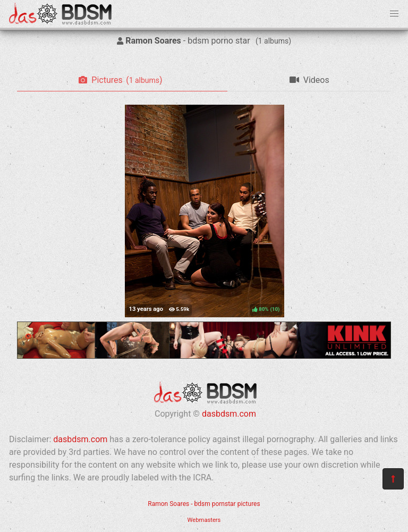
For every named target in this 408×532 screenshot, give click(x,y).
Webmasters (204, 520)
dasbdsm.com (229, 414)
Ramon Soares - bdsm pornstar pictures (204, 504)
